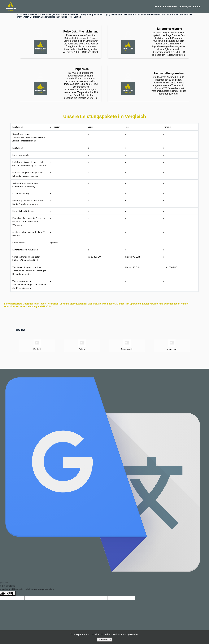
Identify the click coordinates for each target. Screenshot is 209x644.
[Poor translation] (11, 600)
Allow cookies (104, 640)
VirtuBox (111, 372)
